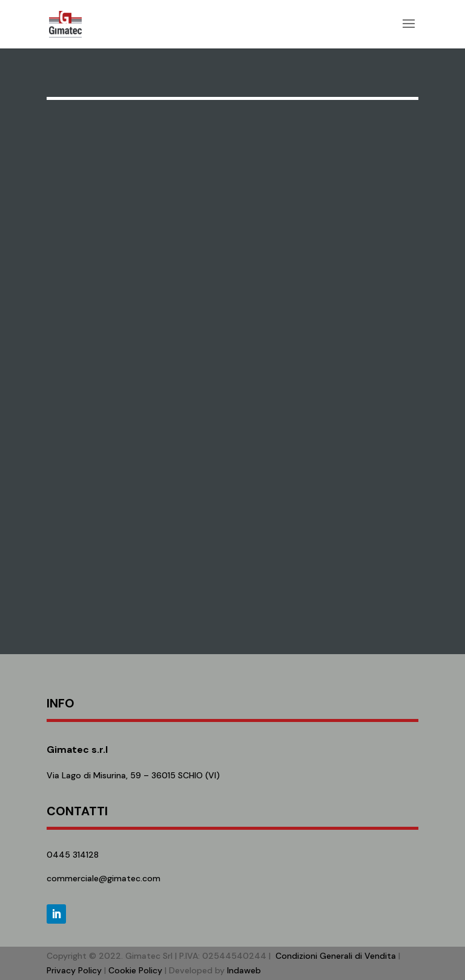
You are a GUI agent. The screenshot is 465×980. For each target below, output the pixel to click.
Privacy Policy (74, 970)
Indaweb (244, 970)
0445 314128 (73, 855)
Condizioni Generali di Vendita (336, 956)
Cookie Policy (135, 970)
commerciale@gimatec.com (104, 878)
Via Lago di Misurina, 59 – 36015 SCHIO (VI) (133, 775)
